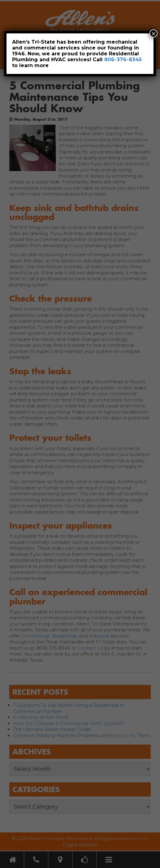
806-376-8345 (123, 60)
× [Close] (153, 33)
